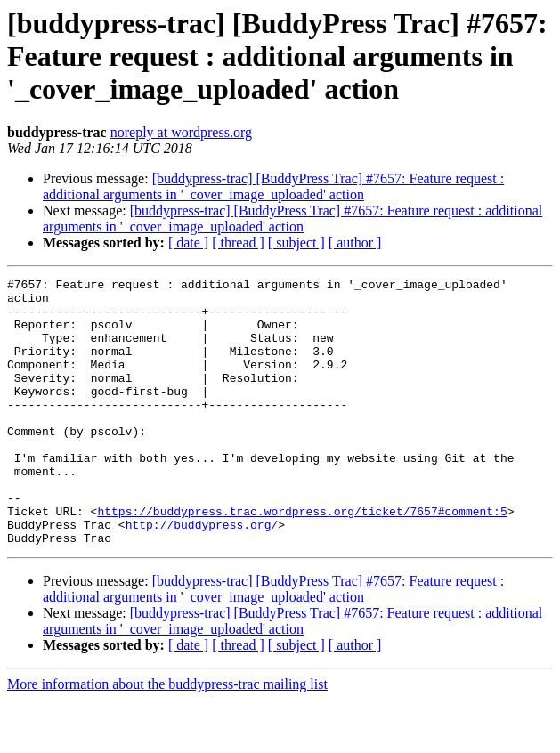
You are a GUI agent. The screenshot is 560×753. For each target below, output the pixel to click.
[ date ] (188, 243)
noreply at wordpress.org (181, 132)
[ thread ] (238, 243)
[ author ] (355, 243)
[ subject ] (296, 243)
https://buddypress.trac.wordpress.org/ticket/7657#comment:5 (302, 559)
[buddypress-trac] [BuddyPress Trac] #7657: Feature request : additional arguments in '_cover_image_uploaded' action (273, 186)
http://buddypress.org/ (202, 575)
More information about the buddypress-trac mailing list (167, 737)
